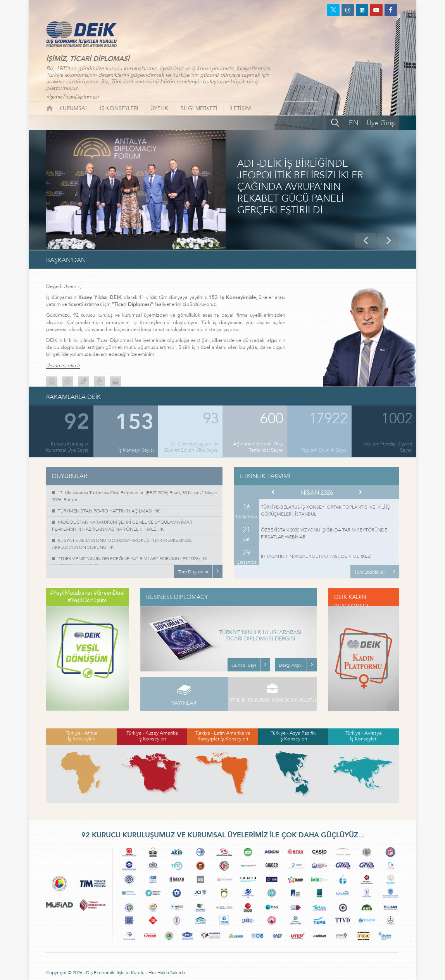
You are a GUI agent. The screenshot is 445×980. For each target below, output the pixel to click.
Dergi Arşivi (291, 665)
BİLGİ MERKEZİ (199, 108)
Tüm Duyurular (193, 572)
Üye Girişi (381, 123)
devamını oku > (63, 366)
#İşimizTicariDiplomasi (72, 97)
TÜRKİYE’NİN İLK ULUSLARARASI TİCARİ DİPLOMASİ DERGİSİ (260, 636)
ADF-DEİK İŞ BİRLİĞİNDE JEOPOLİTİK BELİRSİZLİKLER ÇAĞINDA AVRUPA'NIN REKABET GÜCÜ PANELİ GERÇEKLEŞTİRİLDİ (300, 187)
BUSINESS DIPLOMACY (177, 597)
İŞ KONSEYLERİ (119, 108)
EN (354, 123)
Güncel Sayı (244, 665)
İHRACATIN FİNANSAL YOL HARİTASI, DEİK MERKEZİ (316, 556)
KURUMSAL (74, 108)
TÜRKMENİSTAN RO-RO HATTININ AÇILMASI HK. (109, 511)
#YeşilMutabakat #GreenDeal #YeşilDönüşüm (87, 597)
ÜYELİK (159, 108)
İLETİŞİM (240, 108)
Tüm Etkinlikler (370, 572)
